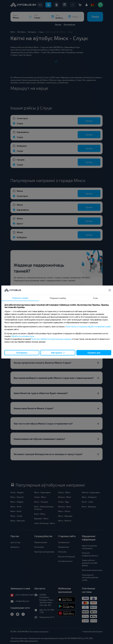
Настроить (57, 353)
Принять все (94, 353)
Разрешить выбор (20, 298)
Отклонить (22, 353)
